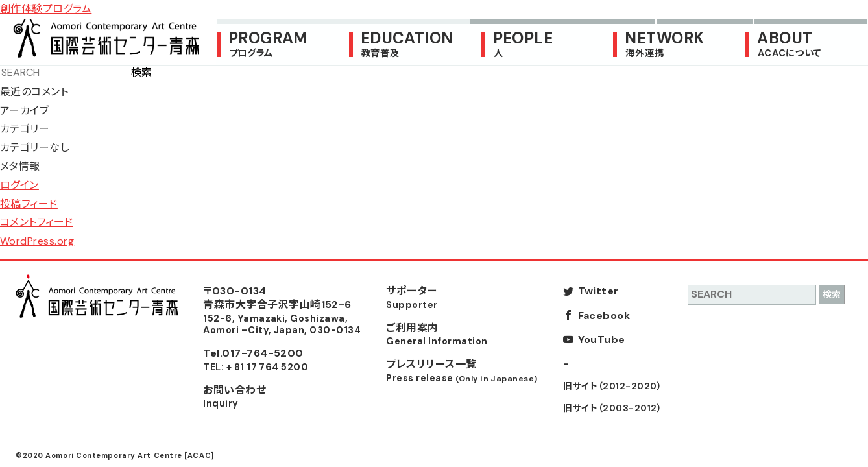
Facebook (604, 316)
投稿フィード (29, 204)
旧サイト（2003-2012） (612, 408)
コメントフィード (37, 222)
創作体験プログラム (46, 9)
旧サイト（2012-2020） (612, 386)
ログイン (19, 185)
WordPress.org (37, 241)
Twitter (598, 291)
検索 (141, 72)
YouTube (602, 340)
